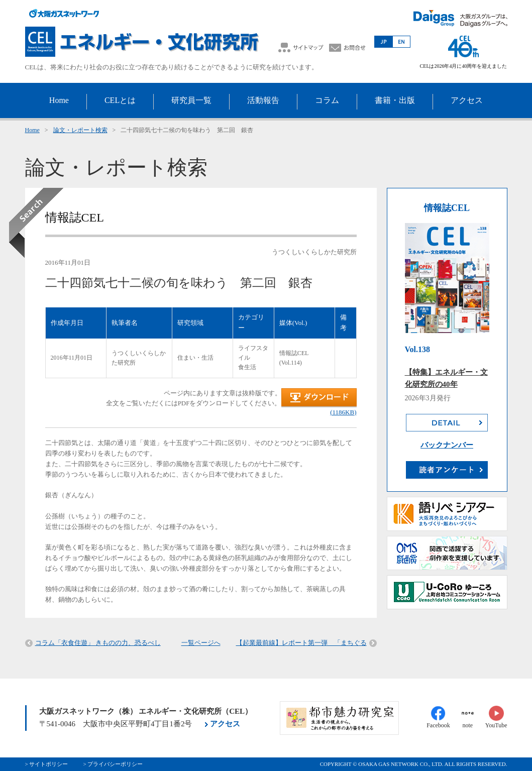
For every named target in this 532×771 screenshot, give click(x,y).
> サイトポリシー (47, 764)
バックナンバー (447, 445)
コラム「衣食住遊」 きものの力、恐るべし (98, 643)
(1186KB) (343, 412)
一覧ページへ (201, 643)
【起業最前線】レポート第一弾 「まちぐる (301, 643)
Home (32, 130)
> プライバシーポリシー (113, 764)
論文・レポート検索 (80, 130)
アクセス (225, 724)
